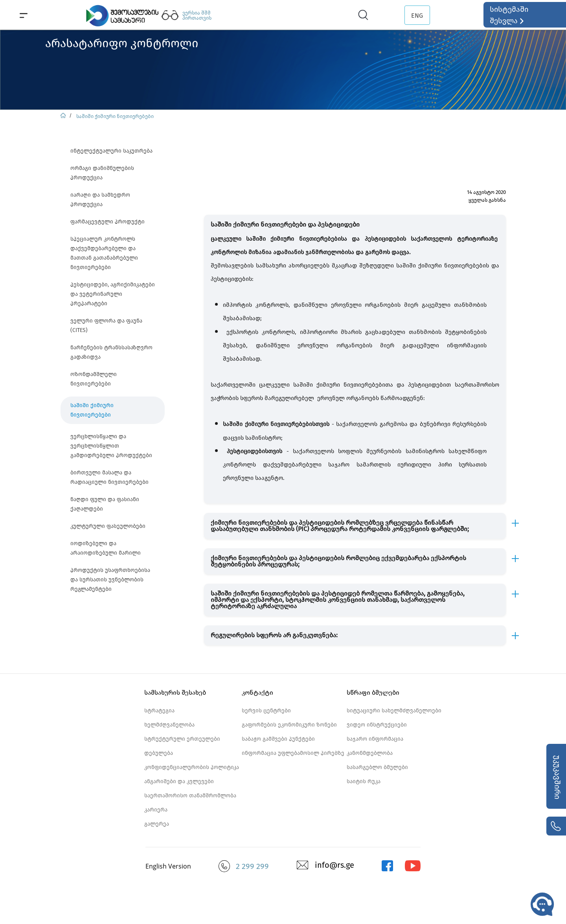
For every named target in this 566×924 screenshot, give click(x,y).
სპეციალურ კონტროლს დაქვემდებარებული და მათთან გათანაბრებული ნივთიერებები (104, 253)
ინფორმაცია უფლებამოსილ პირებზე (293, 753)
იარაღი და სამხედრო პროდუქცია (100, 200)
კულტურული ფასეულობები (108, 526)
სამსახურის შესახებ (175, 693)
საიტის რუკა (364, 781)
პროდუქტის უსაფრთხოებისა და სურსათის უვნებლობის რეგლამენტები (110, 580)
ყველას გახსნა (487, 200)
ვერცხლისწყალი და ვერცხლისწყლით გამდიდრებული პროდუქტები (111, 446)
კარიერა (156, 810)
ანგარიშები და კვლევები (179, 781)
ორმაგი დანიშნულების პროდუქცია (102, 173)
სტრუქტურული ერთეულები (182, 739)
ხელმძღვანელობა (169, 725)
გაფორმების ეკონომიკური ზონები (289, 725)
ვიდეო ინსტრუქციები (377, 725)
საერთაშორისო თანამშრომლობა (190, 796)
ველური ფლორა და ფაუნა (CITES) (106, 326)
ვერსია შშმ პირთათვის (197, 15)
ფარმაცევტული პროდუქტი (108, 222)
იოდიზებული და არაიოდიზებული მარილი (106, 548)
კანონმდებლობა (370, 753)
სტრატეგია (159, 711)
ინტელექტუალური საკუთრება (111, 151)
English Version (168, 866)
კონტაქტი (257, 693)
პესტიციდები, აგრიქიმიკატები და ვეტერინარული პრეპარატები (113, 294)
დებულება (159, 753)
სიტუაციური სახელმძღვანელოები (394, 711)
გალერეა (157, 824)
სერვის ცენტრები (266, 711)
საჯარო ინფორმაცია (375, 739)
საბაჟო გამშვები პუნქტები (278, 739)
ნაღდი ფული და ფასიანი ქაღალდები (105, 504)
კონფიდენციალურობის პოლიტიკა (192, 767)
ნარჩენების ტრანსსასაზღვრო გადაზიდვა (111, 352)
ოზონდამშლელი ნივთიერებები (94, 379)
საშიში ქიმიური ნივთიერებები (115, 116)
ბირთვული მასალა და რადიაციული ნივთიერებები (109, 477)
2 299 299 (252, 866)
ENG (417, 16)
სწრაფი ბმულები (373, 693)
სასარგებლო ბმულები (377, 767)
